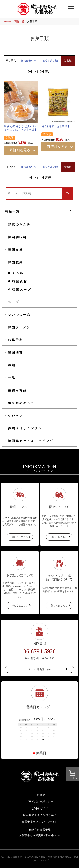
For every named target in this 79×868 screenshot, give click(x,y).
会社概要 (40, 795)
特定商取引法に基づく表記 (40, 815)
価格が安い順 (29, 61)
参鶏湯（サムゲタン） (27, 428)
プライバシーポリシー (40, 802)
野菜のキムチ (19, 225)
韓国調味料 (17, 237)
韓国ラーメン (19, 327)
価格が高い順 (50, 61)
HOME (8, 21)
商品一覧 (19, 21)
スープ (14, 302)
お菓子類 (16, 340)
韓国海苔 (16, 353)
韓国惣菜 (16, 262)
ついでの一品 (19, 315)
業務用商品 (17, 390)
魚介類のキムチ (21, 403)
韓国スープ (22, 290)
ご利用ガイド (40, 808)
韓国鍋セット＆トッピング (31, 441)
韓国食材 (16, 250)
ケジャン (16, 416)
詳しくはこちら (20, 537)
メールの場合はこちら (40, 669)
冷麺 (12, 365)
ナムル (18, 273)
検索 (68, 193)
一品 (12, 378)
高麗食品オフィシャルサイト (39, 822)
